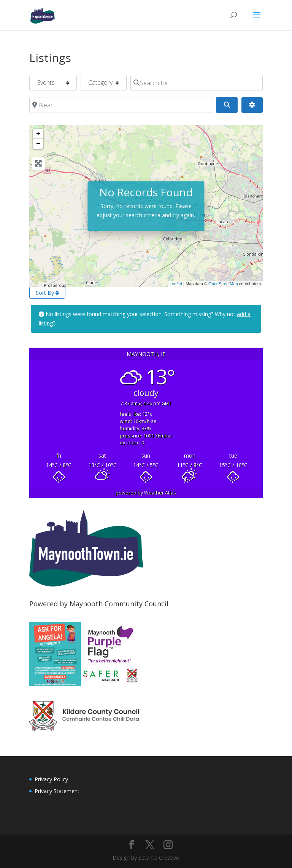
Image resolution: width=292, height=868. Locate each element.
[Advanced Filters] (252, 105)
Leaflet (176, 284)
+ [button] (38, 134)
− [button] (38, 144)
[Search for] (197, 83)
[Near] (121, 105)
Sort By (47, 293)
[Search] (227, 105)
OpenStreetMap (223, 284)
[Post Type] (53, 83)
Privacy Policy (51, 779)
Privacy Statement (57, 791)
